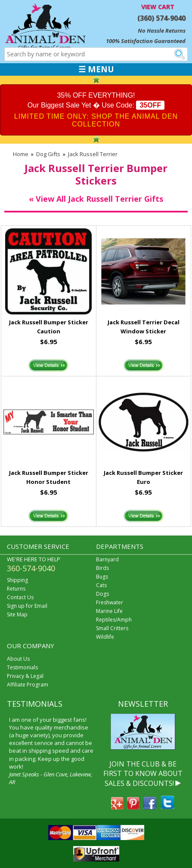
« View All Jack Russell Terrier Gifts (96, 199)
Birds (102, 568)
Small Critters (112, 628)
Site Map (17, 614)
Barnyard (107, 559)
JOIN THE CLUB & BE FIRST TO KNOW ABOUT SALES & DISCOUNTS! (143, 774)
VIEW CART (158, 7)
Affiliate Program (28, 685)
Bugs (102, 577)
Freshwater (110, 602)
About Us (18, 659)
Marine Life (109, 611)
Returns (16, 589)
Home (21, 154)
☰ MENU (96, 69)
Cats (101, 585)
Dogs (102, 594)
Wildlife (105, 637)
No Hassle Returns (162, 31)
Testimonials (22, 667)
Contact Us (20, 597)
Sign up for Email (27, 606)
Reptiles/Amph (114, 620)
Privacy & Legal (25, 676)
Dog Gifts (48, 154)
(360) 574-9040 (161, 18)
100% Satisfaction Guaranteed (146, 41)
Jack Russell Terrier (93, 154)
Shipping (17, 580)
